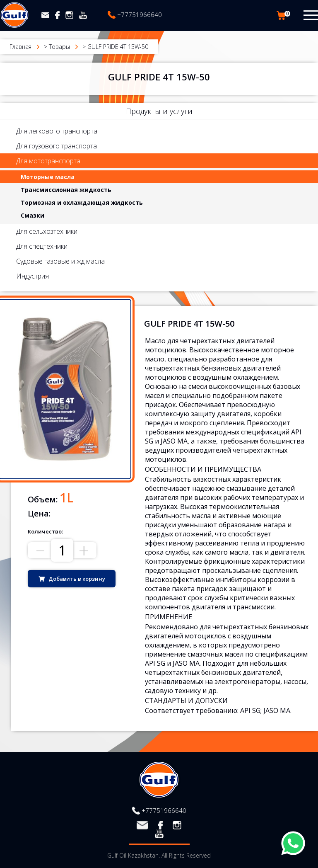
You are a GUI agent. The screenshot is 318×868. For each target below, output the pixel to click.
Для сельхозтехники (47, 231)
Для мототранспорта (48, 161)
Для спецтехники (42, 246)
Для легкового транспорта (57, 131)
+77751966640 (140, 15)
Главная (20, 47)
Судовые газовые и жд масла (60, 261)
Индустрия (33, 276)
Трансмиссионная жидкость (66, 190)
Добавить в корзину (77, 579)
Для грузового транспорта (57, 146)
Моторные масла (48, 177)
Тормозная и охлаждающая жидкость (82, 202)
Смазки (33, 215)
